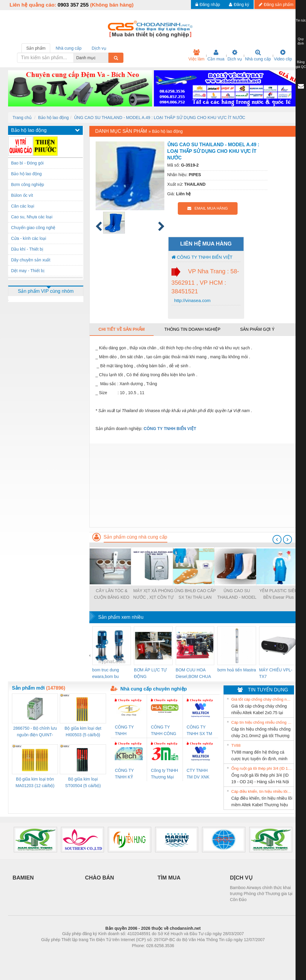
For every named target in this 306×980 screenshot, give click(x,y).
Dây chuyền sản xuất (31, 260)
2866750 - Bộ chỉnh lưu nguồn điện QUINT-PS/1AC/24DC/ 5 (35, 732)
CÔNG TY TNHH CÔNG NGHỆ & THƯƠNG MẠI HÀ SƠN (164, 731)
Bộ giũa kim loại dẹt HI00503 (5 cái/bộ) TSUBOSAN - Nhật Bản (83, 732)
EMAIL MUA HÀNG (208, 208)
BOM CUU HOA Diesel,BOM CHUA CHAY (193, 674)
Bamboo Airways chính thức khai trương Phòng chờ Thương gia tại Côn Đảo (261, 894)
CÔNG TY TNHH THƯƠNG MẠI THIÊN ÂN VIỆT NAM (128, 731)
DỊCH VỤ (241, 878)
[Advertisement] (194, 485)
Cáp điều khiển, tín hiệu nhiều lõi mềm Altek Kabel (262, 791)
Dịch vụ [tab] (99, 48)
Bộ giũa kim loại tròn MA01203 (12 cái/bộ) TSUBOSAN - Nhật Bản (35, 783)
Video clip (283, 55)
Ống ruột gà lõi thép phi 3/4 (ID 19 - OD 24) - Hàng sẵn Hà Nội (262, 768)
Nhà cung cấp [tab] (69, 48)
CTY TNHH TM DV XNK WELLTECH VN (198, 774)
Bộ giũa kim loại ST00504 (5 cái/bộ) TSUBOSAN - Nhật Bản (83, 783)
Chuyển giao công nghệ (33, 228)
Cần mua (216, 55)
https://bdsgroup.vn (145, 955)
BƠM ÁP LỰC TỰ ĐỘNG (150, 673)
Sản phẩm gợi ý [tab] (257, 329)
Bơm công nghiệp (27, 185)
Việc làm (196, 55)
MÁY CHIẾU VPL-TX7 (276, 673)
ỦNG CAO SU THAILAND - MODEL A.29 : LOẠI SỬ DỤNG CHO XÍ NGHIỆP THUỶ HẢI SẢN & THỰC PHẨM (237, 594)
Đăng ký (239, 4)
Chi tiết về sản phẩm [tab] (122, 329)
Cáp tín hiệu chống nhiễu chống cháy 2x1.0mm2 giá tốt (262, 722)
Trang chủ (22, 118)
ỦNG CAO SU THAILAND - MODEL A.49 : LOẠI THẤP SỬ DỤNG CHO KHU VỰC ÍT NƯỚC (160, 118)
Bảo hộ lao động (53, 118)
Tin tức (301, 20)
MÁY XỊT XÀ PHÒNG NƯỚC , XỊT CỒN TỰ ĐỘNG (153, 594)
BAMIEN (23, 878)
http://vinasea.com (192, 300)
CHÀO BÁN (100, 878)
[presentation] (277, 539)
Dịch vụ (235, 55)
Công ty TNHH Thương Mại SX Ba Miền (165, 774)
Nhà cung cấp (258, 55)
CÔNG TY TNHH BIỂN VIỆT (202, 257)
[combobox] (107, 58)
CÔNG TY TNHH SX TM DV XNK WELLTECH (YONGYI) (199, 731)
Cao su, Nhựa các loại (32, 217)
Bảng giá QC (301, 64)
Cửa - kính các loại (29, 238)
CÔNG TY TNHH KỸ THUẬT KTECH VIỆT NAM (127, 774)
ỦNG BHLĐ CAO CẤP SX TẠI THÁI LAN (195, 594)
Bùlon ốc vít (22, 195)
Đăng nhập (208, 4)
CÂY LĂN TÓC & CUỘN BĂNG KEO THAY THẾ (111, 594)
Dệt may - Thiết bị (28, 271)
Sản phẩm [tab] (36, 48)
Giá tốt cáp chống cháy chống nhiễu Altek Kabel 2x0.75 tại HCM (262, 699)
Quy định (301, 41)
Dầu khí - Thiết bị (27, 249)
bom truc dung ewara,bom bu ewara (106, 674)
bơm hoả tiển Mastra (237, 670)
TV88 (236, 745)
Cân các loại (23, 206)
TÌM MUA (169, 878)
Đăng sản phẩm (276, 4)
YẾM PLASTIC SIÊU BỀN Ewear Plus (279, 594)
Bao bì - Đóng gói (27, 163)
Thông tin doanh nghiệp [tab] (192, 329)
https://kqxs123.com (182, 955)
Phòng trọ (115, 955)
